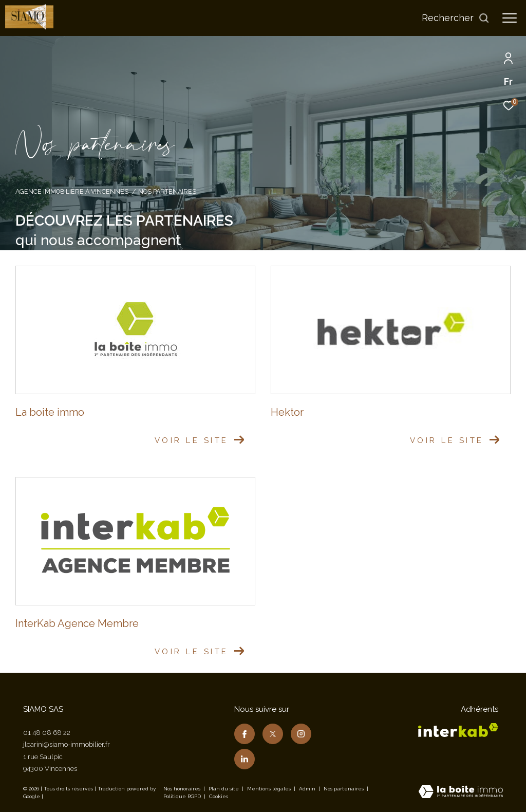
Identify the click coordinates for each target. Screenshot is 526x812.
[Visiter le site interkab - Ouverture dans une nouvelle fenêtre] (458, 730)
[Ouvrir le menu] (510, 18)
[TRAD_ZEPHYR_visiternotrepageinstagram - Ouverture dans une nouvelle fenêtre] (301, 734)
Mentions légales (270, 789)
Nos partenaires (344, 789)
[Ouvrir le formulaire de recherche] (456, 18)
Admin (308, 789)
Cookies (219, 796)
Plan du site (224, 789)
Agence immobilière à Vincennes (72, 191)
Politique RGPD (182, 796)
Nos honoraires (182, 789)
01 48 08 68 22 (47, 733)
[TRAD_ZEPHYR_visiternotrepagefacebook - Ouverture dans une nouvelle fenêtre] (245, 734)
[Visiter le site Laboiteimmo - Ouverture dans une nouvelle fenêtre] (461, 792)
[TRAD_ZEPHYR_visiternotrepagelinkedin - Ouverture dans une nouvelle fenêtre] (245, 759)
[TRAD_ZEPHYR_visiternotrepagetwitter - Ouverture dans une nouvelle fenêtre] (273, 734)
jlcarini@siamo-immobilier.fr (67, 744)
